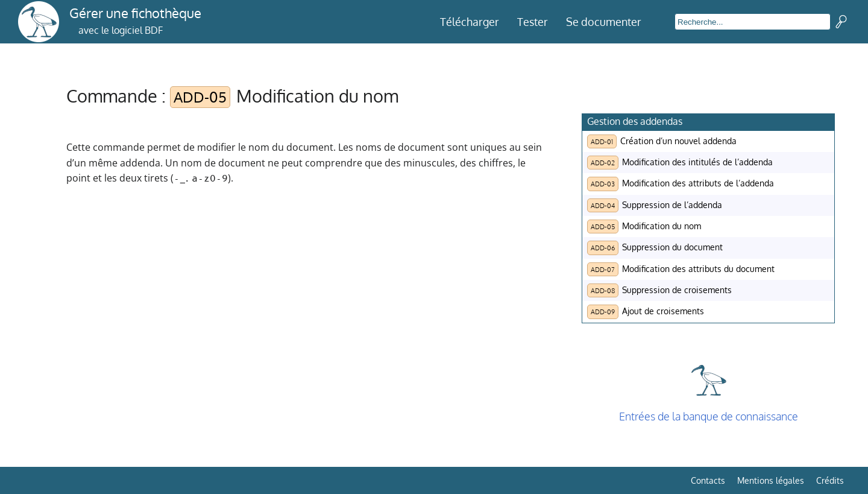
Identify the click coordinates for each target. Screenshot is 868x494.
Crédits (830, 480)
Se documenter (604, 22)
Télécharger (470, 22)
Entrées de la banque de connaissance (709, 416)
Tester (533, 22)
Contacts (708, 480)
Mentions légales (771, 480)
